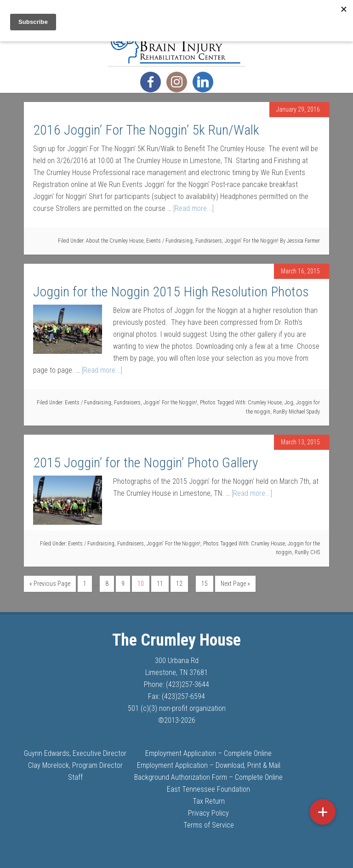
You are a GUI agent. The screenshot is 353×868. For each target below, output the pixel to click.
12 (179, 584)
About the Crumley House (115, 241)
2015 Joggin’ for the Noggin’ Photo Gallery (146, 462)
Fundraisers (209, 241)
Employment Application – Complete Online (208, 753)
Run (277, 412)
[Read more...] (194, 208)
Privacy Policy (208, 813)
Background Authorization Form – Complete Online (208, 777)
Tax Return (209, 801)
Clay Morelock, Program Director (75, 765)
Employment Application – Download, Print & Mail (209, 765)
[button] (323, 812)
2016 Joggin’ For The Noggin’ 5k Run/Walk (146, 130)
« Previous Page (50, 584)
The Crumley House (176, 43)
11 (160, 584)
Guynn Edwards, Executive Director (75, 753)
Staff (75, 777)
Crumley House (265, 403)
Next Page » (235, 584)
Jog (289, 403)
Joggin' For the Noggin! (252, 241)
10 (141, 584)
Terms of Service (209, 825)
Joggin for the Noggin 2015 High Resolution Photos (171, 292)
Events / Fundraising (169, 241)
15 (205, 584)
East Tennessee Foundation (208, 789)
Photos (208, 403)
